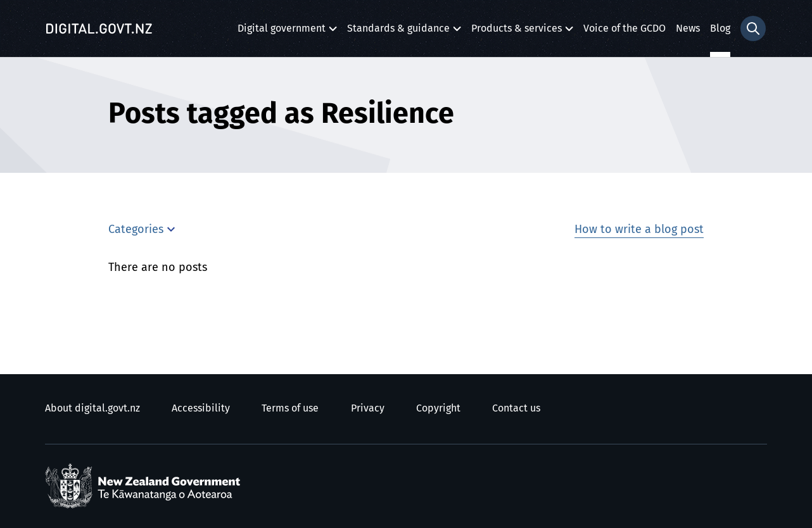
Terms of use (290, 408)
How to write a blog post (639, 230)
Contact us (516, 408)
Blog (720, 28)
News (688, 28)
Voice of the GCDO (625, 28)
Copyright (438, 408)
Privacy (368, 408)
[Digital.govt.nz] (99, 28)
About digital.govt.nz (92, 408)
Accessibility (201, 408)
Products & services (517, 32)
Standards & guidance (398, 32)
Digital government (282, 32)
